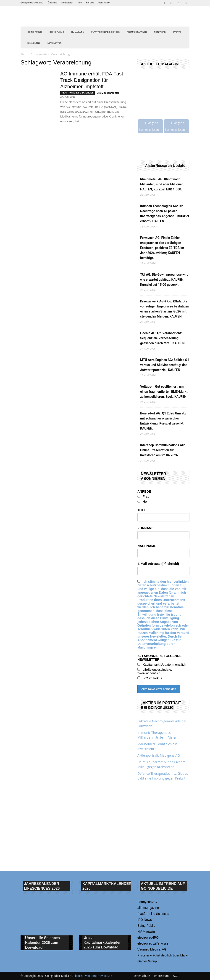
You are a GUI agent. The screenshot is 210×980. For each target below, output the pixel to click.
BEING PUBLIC (57, 32)
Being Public (146, 926)
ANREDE (144, 491)
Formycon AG (147, 902)
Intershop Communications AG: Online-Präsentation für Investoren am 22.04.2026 (163, 450)
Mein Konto (104, 3)
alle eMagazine (148, 908)
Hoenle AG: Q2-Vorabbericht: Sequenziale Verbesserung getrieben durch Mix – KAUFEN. (163, 338)
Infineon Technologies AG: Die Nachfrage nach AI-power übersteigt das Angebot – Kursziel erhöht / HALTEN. (165, 214)
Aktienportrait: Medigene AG (159, 755)
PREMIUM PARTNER (137, 32)
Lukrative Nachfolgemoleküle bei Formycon (162, 724)
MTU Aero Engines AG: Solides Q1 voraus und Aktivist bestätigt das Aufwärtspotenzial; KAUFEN (165, 365)
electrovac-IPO (148, 937)
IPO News (145, 920)
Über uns (52, 3)
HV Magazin (78, 32)
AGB (176, 976)
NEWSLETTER (55, 43)
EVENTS (177, 32)
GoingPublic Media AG (32, 3)
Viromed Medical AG (152, 949)
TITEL (142, 510)
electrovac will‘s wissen (154, 943)
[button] (164, 2)
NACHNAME (147, 546)
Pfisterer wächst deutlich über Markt (163, 955)
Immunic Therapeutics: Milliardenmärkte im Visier (157, 735)
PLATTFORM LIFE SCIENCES (105, 32)
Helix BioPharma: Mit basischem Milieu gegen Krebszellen (161, 764)
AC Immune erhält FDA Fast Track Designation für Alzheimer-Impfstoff (92, 80)
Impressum (161, 976)
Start (24, 54)
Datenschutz (142, 976)
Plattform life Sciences (153, 914)
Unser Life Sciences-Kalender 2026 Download (43, 943)
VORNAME (146, 528)
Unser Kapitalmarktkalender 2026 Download (102, 943)
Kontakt (90, 3)
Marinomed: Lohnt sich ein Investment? (157, 746)
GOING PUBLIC (35, 32)
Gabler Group (147, 961)
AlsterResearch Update (165, 166)
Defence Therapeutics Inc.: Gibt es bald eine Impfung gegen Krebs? (163, 776)
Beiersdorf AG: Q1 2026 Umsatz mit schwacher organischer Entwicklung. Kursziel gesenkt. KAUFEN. (163, 421)
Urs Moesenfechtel (108, 93)
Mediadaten (67, 3)
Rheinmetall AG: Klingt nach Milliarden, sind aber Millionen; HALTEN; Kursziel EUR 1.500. (162, 184)
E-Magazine (34, 43)
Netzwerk (160, 32)
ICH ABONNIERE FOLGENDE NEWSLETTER (159, 658)
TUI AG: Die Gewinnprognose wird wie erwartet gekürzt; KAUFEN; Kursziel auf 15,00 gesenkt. (164, 280)
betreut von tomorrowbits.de (94, 976)
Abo (80, 3)
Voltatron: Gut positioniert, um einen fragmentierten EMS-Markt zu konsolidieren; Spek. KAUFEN (164, 392)
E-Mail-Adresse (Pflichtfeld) (158, 564)
